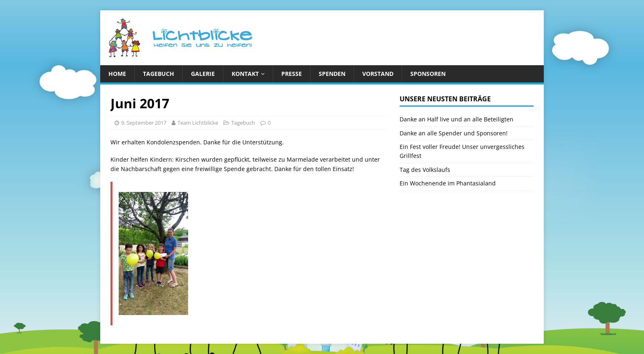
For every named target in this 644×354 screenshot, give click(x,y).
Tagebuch (159, 74)
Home (117, 74)
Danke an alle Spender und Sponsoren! (454, 133)
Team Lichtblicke (198, 123)
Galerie (203, 74)
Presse (292, 74)
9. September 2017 (144, 123)
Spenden (332, 74)
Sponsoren (428, 74)
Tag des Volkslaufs (425, 170)
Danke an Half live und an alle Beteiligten (457, 119)
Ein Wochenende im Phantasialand (448, 183)
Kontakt (245, 74)
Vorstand (378, 74)
